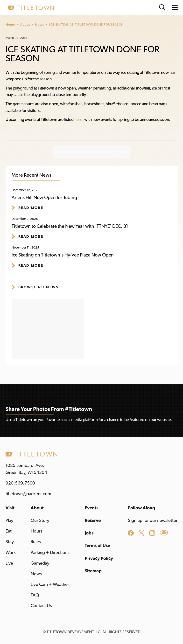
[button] (175, 7)
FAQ (35, 595)
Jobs (89, 533)
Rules (36, 542)
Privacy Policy (99, 558)
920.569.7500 (20, 483)
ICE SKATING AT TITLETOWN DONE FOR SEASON (86, 24)
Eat (9, 531)
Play (9, 521)
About (25, 24)
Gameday (40, 563)
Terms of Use (97, 546)
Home (10, 24)
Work (11, 553)
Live (9, 563)
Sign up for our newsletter (153, 521)
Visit (10, 508)
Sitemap (93, 571)
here (78, 120)
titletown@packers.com (28, 494)
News (40, 24)
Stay (10, 542)
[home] (30, 8)
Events (91, 508)
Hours (36, 531)
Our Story (40, 521)
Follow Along (142, 508)
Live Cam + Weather (50, 585)
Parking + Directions (50, 553)
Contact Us (41, 606)
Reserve (93, 521)
